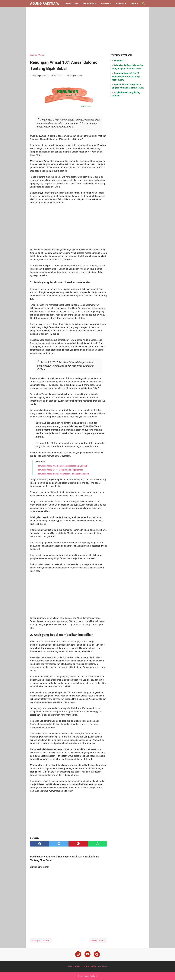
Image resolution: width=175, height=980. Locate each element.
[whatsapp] (97, 844)
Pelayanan (89, 4)
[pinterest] (78, 844)
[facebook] (40, 844)
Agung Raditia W (45, 3)
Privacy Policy (90, 966)
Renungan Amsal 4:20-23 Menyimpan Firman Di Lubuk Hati (63, 474)
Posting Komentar (75, 76)
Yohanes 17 (119, 61)
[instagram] (78, 954)
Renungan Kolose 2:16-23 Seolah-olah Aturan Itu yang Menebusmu (126, 77)
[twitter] (59, 844)
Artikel (105, 4)
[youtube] (87, 954)
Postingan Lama (98, 941)
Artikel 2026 (71, 4)
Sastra (120, 4)
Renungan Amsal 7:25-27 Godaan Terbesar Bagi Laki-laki (62, 466)
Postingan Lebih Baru (41, 941)
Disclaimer (103, 966)
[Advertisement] (88, 30)
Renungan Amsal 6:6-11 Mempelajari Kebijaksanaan (60, 470)
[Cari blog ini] (143, 4)
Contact (79, 966)
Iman (133, 4)
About (71, 966)
